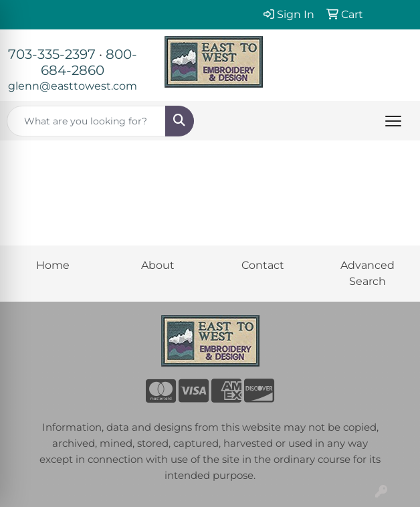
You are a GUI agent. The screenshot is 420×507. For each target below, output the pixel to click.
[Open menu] (393, 121)
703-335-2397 (52, 54)
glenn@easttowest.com (73, 86)
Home (53, 265)
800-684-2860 (89, 62)
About (158, 265)
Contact (263, 265)
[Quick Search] (86, 121)
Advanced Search (367, 273)
